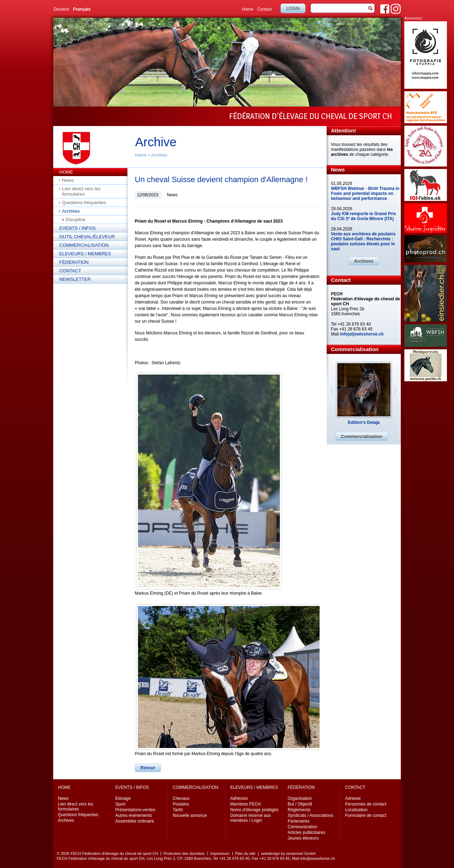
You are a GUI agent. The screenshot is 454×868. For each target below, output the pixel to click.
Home (248, 9)
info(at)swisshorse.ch (362, 334)
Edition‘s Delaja (364, 422)
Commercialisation (84, 245)
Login (293, 9)
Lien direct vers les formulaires (81, 191)
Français (82, 9)
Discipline (76, 220)
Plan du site (245, 853)
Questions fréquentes (84, 203)
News (68, 180)
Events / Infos (77, 228)
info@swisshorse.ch (317, 858)
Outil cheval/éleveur (87, 237)
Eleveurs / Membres (85, 254)
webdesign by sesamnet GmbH (288, 853)
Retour (148, 768)
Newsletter (75, 279)
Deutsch (61, 9)
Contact (264, 9)
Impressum (220, 853)
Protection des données (184, 853)
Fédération (74, 262)
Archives (159, 155)
